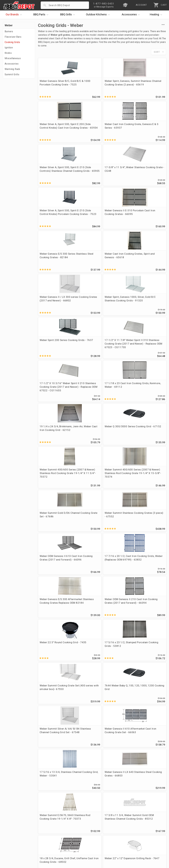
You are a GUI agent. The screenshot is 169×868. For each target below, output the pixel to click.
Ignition (9, 48)
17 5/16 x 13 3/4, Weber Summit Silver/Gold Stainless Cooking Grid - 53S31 (118, 632)
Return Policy (65, 825)
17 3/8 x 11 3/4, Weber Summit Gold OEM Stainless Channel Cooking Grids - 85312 (150, 486)
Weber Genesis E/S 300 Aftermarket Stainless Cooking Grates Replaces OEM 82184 (52, 391)
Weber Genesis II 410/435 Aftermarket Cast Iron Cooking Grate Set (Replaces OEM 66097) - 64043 (85, 581)
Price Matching (13, 821)
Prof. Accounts (13, 843)
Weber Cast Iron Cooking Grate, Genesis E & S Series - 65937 (151, 86)
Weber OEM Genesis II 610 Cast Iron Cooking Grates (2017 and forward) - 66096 (118, 340)
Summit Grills (12, 74)
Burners (9, 31)
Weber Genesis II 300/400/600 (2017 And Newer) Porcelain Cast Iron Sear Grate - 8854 (52, 683)
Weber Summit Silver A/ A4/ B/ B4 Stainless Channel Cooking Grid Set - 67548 (118, 438)
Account (63, 821)
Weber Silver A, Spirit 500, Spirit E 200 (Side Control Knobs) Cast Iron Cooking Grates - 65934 (118, 88)
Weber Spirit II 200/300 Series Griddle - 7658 (114, 532)
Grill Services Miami (69, 834)
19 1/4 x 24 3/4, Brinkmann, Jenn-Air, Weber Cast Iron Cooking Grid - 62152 (52, 287)
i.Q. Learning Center (15, 825)
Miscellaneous (13, 58)
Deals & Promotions (16, 830)
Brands (14, 15)
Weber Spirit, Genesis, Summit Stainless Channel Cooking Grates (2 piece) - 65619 (85, 88)
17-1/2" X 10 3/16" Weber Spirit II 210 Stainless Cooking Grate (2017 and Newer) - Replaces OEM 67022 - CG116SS (116, 236)
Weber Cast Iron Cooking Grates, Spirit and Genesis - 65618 (85, 183)
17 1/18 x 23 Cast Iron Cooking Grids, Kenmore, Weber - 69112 (149, 231)
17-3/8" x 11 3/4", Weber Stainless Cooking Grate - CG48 (85, 134)
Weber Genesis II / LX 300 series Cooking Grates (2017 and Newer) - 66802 (118, 185)
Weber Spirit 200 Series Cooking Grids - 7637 (53, 229)
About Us (9, 817)
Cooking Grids (12, 42)
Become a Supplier (15, 838)
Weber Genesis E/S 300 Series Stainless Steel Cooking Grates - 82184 (52, 185)
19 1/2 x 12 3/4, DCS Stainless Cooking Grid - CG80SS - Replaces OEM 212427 (52, 581)
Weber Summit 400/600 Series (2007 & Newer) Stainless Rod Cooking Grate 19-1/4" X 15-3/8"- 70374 (151, 291)
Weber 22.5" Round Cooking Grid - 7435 (117, 386)
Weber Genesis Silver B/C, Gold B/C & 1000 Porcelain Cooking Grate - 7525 (52, 86)
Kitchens (99, 15)
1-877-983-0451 (123, 826)
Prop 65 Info (65, 838)
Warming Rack (12, 69)
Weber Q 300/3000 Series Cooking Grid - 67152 (85, 285)
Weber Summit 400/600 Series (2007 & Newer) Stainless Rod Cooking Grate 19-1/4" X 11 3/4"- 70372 (118, 291)
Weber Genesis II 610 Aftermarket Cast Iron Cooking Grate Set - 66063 (151, 438)
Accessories (132, 15)
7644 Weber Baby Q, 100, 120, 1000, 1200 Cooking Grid (85, 437)
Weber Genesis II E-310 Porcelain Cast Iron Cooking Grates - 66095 (150, 136)
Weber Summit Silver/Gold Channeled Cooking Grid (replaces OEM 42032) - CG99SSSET (53, 634)
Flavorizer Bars (13, 37)
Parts (42, 15)
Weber (9, 25)
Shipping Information (70, 830)
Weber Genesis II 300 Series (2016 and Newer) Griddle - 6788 (151, 532)
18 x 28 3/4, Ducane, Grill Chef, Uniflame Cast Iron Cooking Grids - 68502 (52, 533)
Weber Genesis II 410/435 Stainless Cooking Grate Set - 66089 (84, 632)
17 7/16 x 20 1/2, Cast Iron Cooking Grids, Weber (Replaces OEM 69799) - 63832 (148, 342)
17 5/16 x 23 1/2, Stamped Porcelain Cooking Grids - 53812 (149, 389)
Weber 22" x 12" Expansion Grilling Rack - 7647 (83, 532)
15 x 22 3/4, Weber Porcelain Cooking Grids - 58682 (116, 577)
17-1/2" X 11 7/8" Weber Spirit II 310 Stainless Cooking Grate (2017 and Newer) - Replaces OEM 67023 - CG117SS (83, 236)
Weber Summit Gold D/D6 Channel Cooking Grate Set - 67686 (53, 338)
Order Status (65, 817)
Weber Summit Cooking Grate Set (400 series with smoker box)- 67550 (52, 438)
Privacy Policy (66, 843)
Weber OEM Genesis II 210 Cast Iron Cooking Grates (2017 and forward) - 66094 (86, 389)
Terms (61, 847)
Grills (68, 15)
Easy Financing (13, 834)
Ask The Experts (153, 795)
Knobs (8, 53)
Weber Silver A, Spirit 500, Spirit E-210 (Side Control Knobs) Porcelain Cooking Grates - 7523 (118, 137)
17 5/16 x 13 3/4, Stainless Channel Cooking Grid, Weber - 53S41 (52, 484)
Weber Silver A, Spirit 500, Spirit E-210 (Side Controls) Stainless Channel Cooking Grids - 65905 (53, 137)
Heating (157, 15)
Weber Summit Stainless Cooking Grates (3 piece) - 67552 (83, 340)
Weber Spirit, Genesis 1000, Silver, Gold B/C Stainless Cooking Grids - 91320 (151, 185)
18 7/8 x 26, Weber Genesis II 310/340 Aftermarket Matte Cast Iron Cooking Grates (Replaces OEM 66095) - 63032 (151, 583)
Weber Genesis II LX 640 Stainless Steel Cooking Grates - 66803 (84, 484)
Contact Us (10, 847)
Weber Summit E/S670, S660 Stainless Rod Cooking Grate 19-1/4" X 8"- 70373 (118, 486)
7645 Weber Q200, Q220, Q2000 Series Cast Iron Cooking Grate (150, 632)
